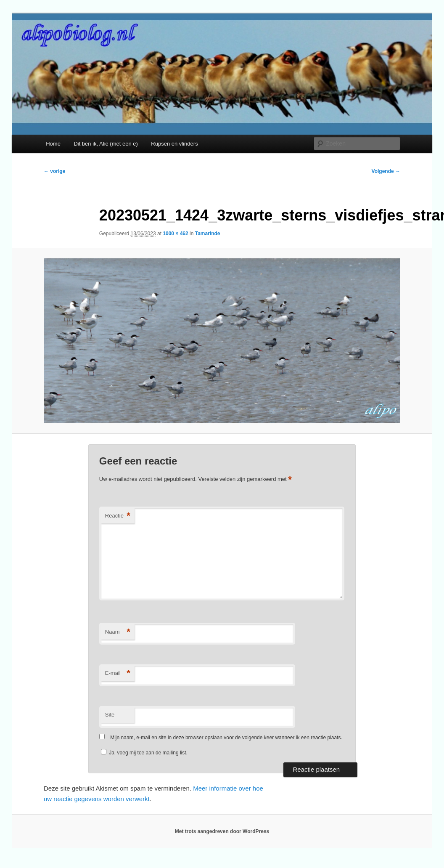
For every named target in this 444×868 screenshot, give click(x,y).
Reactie (118, 516)
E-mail (118, 673)
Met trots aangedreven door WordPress (222, 831)
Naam (118, 632)
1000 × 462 (175, 234)
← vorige (54, 171)
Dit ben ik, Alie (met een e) (106, 144)
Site (110, 715)
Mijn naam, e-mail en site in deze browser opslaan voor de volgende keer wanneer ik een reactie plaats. (226, 738)
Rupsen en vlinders (174, 144)
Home (53, 144)
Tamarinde (208, 234)
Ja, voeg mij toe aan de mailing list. (144, 753)
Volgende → (386, 171)
